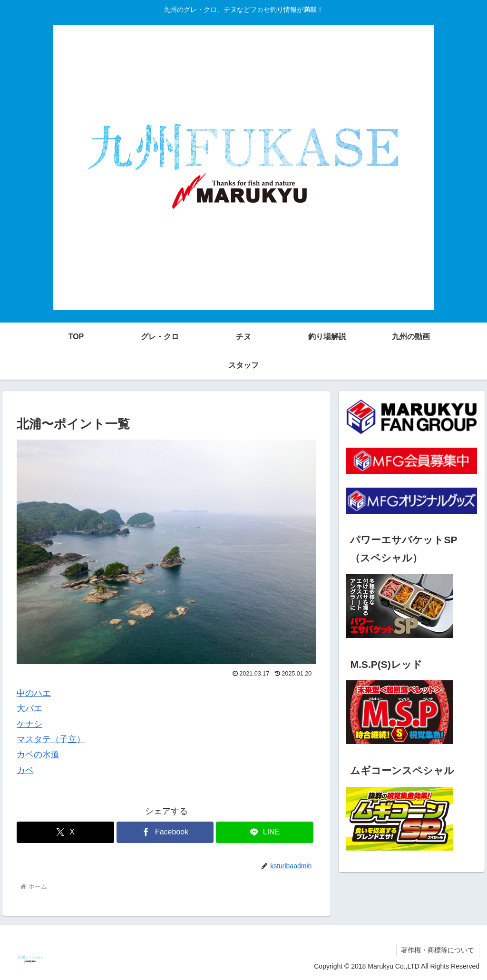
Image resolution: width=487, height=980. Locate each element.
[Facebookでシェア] (165, 832)
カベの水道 (38, 755)
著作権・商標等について (438, 950)
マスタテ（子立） (51, 739)
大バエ (29, 708)
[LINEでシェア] (265, 832)
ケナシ (29, 724)
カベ (25, 770)
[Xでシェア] (65, 832)
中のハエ (34, 693)
